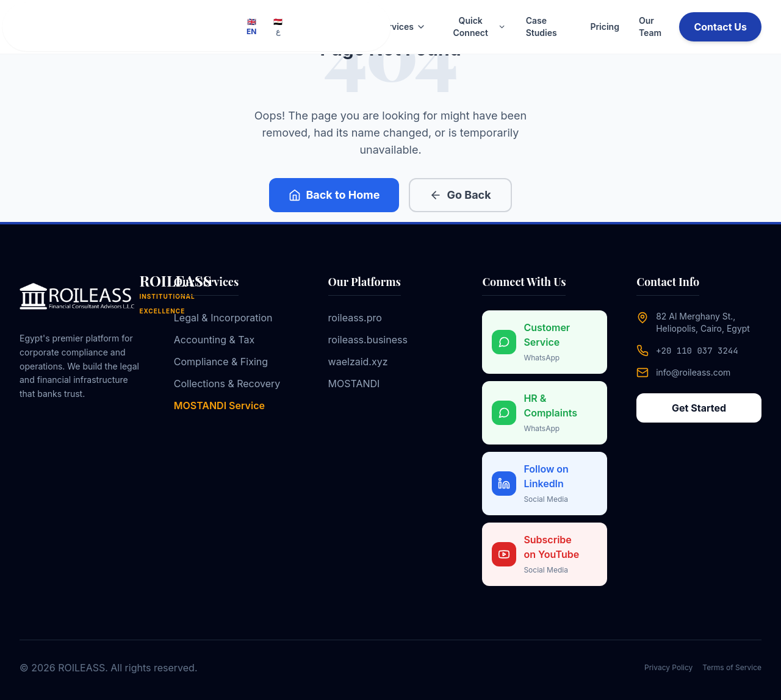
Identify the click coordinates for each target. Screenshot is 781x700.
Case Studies (542, 27)
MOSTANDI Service (219, 405)
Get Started (699, 408)
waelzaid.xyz (358, 362)
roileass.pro (355, 318)
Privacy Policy (668, 667)
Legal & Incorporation (223, 318)
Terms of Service (732, 667)
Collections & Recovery (227, 384)
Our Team (650, 27)
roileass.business (368, 340)
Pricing (604, 27)
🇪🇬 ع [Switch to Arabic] (278, 27)
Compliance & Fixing (221, 362)
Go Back (460, 195)
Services (402, 27)
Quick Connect (480, 27)
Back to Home (334, 195)
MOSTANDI (354, 384)
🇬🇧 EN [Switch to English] (251, 27)
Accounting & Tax (214, 340)
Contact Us (720, 27)
